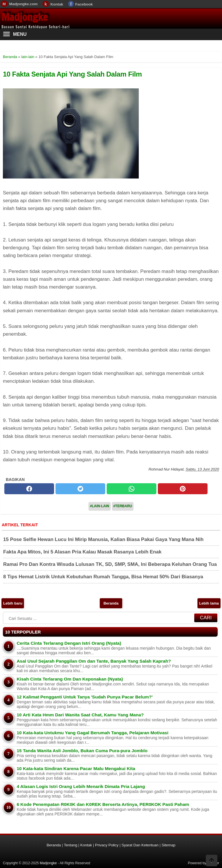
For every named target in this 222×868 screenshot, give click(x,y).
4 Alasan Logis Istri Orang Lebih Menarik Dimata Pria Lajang (81, 786)
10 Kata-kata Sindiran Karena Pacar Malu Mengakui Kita (76, 768)
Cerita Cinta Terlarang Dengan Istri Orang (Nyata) (69, 643)
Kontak (57, 4)
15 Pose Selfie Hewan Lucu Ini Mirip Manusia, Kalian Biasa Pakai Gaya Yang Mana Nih (103, 539)
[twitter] (80, 489)
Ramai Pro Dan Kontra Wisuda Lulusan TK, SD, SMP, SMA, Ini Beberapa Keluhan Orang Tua (110, 564)
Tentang (71, 845)
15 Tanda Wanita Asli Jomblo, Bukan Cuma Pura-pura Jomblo (82, 751)
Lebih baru (13, 603)
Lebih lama (209, 603)
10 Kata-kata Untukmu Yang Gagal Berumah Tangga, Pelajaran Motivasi (93, 733)
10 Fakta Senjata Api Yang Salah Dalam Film (72, 74)
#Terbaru (123, 506)
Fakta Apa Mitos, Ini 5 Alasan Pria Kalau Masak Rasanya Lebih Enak (82, 552)
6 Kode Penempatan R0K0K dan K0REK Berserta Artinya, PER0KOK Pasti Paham (103, 804)
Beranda (111, 603)
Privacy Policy (107, 845)
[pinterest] (183, 489)
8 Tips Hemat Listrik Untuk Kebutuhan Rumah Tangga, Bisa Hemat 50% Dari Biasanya (103, 577)
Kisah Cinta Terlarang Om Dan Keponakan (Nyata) (70, 679)
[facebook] (29, 489)
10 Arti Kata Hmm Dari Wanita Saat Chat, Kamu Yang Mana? (80, 715)
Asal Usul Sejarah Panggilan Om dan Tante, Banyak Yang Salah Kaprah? (94, 661)
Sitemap (169, 845)
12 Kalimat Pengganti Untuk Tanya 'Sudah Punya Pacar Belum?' (85, 697)
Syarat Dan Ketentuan (140, 845)
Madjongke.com (23, 4)
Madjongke (25, 17)
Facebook (84, 4)
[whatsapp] (132, 489)
